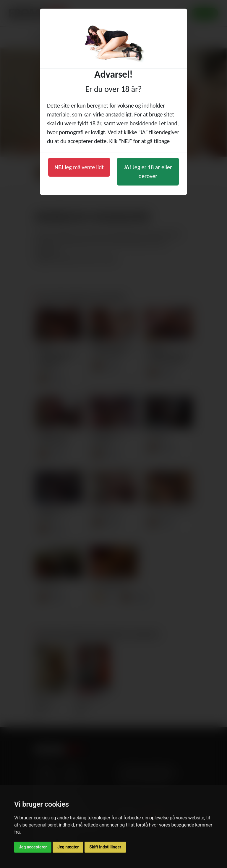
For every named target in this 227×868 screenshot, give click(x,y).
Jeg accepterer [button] (33, 847)
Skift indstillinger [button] (105, 847)
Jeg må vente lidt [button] (79, 167)
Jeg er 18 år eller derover (148, 172)
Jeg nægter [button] (68, 847)
